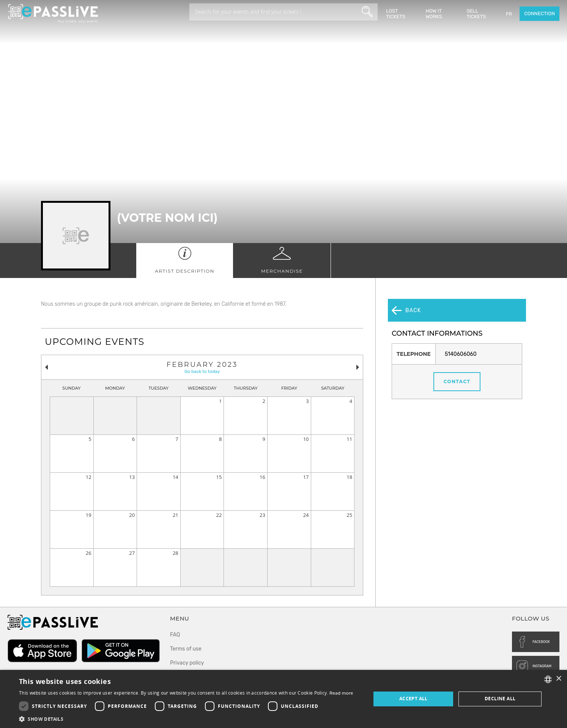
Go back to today (202, 371)
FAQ (175, 635)
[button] (186, 719)
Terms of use (186, 649)
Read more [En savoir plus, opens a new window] (341, 693)
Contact (457, 359)
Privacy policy (187, 663)
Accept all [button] (413, 699)
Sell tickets (476, 14)
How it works (434, 14)
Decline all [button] (500, 699)
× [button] (558, 679)
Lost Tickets (396, 14)
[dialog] (283, 699)
